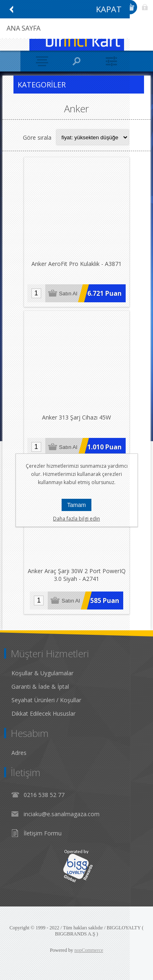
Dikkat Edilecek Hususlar (43, 713)
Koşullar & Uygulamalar (42, 673)
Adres (19, 753)
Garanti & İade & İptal (40, 686)
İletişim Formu (43, 833)
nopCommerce (89, 950)
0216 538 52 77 (44, 795)
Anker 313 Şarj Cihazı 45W (76, 417)
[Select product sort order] (93, 137)
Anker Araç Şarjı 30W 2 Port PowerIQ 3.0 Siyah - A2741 (77, 575)
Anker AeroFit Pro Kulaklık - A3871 (76, 264)
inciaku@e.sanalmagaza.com (62, 814)
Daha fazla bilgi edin (76, 519)
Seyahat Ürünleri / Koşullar (46, 700)
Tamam (77, 505)
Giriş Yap (145, 7)
